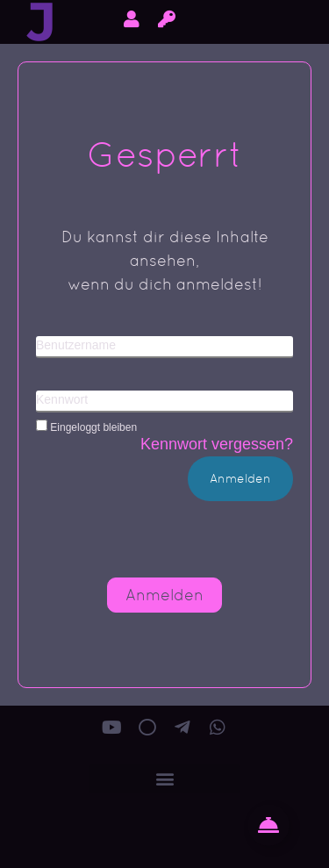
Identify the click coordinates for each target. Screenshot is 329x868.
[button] (164, 779)
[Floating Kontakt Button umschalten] (268, 825)
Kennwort (62, 399)
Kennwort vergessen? (217, 444)
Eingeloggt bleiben (86, 427)
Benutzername (76, 345)
